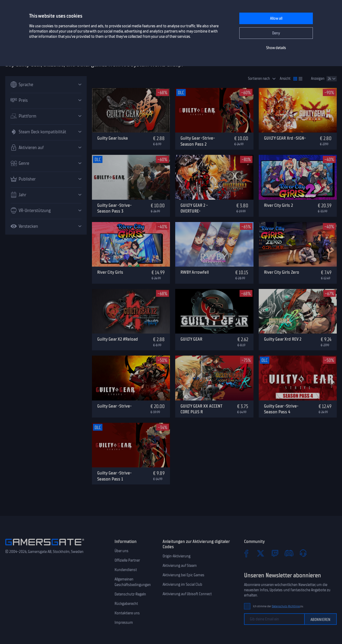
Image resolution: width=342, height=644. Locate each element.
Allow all (276, 18)
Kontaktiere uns (127, 613)
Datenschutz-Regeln (130, 594)
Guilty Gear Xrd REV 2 (283, 339)
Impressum (124, 622)
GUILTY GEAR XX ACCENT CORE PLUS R (201, 409)
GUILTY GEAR (191, 339)
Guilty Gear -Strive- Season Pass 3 (114, 208)
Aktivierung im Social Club (182, 584)
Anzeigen (318, 79)
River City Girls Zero (282, 272)
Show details (276, 48)
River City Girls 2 (278, 205)
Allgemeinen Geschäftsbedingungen (133, 582)
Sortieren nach (259, 79)
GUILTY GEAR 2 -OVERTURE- (194, 208)
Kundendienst (126, 570)
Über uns (121, 551)
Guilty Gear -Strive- (114, 406)
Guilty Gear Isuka (112, 138)
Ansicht (285, 79)
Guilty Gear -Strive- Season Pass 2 (198, 141)
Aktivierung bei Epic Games (183, 575)
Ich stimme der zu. (278, 606)
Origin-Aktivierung (177, 556)
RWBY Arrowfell (195, 272)
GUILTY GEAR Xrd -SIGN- (285, 138)
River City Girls (110, 272)
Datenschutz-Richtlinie (286, 606)
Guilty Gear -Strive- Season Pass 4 (281, 409)
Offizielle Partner (127, 560)
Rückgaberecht (126, 604)
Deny (276, 33)
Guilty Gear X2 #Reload (118, 339)
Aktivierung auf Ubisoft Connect (187, 594)
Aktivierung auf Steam (180, 566)
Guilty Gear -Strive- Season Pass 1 (114, 476)
